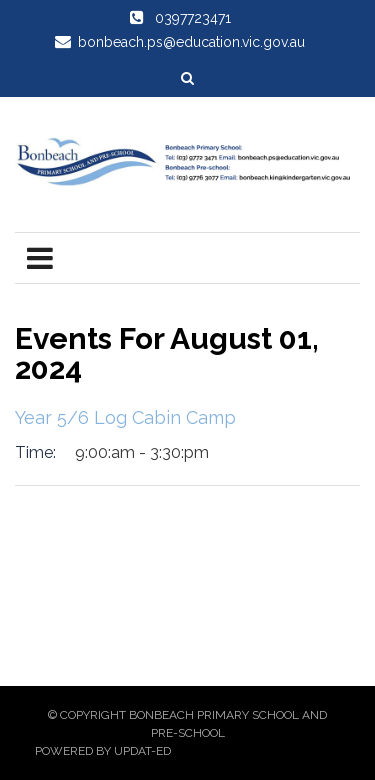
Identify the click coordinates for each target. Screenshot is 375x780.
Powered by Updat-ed (103, 751)
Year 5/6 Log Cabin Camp (125, 417)
